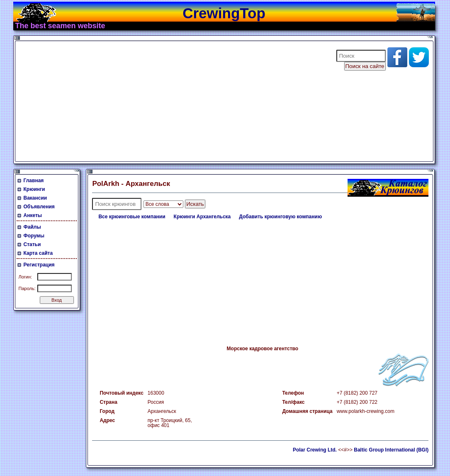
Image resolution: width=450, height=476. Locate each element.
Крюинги (34, 189)
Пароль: (27, 288)
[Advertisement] (170, 101)
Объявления (39, 207)
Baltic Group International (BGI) (391, 450)
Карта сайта (38, 253)
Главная (34, 181)
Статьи (32, 244)
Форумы (34, 236)
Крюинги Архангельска (202, 217)
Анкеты (33, 215)
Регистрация (39, 265)
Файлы (32, 227)
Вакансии (35, 198)
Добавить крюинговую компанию (280, 217)
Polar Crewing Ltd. (315, 450)
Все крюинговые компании (132, 217)
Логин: (26, 277)
